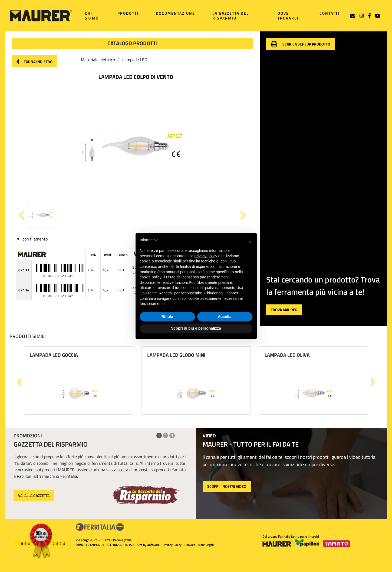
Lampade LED (135, 60)
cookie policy (151, 277)
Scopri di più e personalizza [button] (196, 328)
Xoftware (153, 545)
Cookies (190, 545)
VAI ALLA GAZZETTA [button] (34, 495)
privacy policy (206, 256)
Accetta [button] (225, 317)
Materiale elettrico (98, 60)
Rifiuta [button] (167, 317)
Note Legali (206, 545)
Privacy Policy (172, 545)
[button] (34, 61)
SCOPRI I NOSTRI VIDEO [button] (227, 486)
